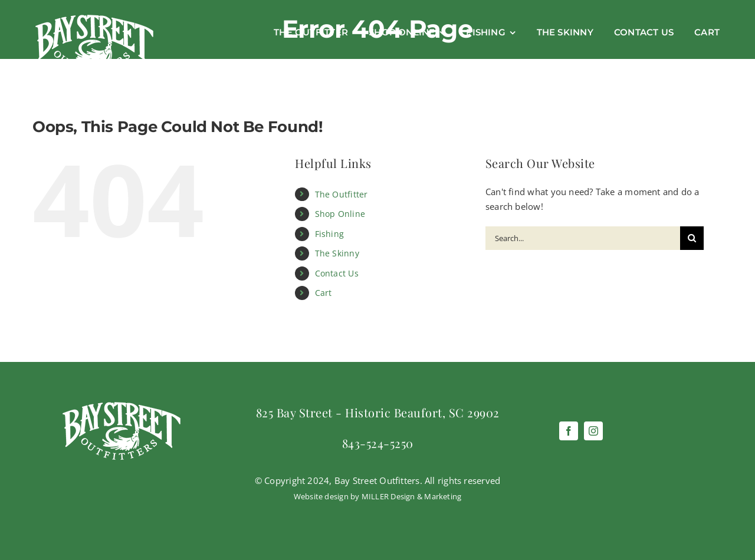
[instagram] (593, 431)
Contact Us (337, 273)
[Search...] (583, 238)
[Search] (692, 238)
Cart (324, 293)
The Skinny (337, 253)
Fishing (330, 234)
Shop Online (340, 214)
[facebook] (569, 431)
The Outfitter (342, 194)
